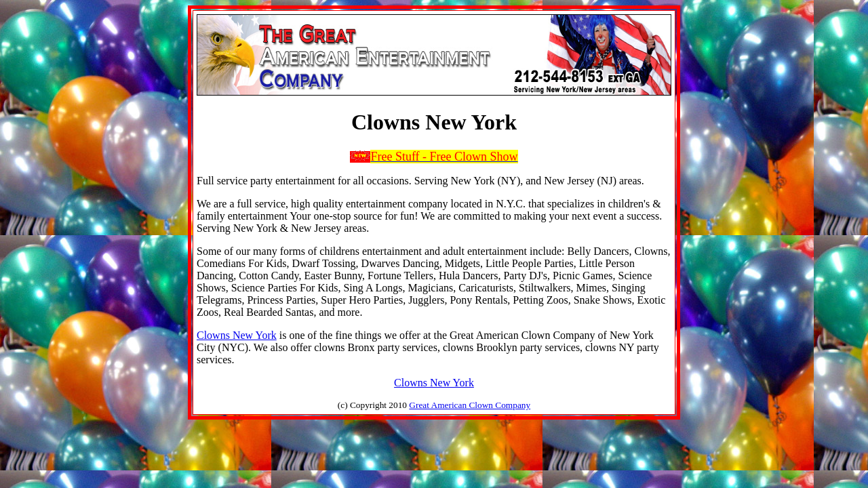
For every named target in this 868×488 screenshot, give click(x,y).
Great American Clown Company (470, 405)
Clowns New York (237, 335)
